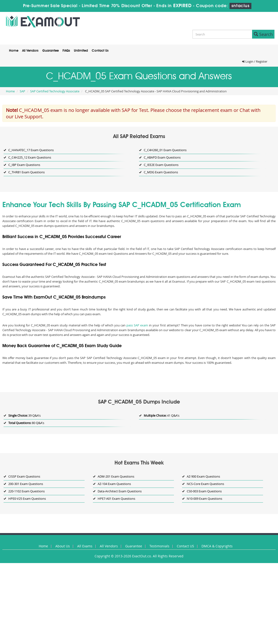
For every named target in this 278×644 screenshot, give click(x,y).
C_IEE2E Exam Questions (161, 165)
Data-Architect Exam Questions (120, 491)
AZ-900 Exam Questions (203, 476)
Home (14, 51)
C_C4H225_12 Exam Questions (30, 157)
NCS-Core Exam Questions (205, 484)
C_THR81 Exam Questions (26, 172)
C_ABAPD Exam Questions (162, 157)
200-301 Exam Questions (26, 484)
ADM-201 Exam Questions (116, 476)
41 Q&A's (162, 415)
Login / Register (255, 61)
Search (263, 34)
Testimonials (159, 546)
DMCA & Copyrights (217, 546)
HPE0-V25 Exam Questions (27, 499)
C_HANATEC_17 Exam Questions (31, 150)
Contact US (185, 546)
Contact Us (100, 51)
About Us (63, 546)
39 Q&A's (24, 415)
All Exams (85, 546)
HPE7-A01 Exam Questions (116, 499)
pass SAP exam (137, 325)
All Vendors (30, 51)
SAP (22, 91)
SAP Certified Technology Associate (55, 91)
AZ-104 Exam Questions (114, 484)
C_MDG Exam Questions (161, 172)
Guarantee (50, 51)
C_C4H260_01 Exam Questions (165, 150)
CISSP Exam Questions (24, 476)
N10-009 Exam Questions (204, 499)
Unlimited (81, 51)
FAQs (66, 51)
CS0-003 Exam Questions (204, 491)
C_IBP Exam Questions (24, 165)
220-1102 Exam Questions (26, 491)
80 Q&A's (26, 423)
